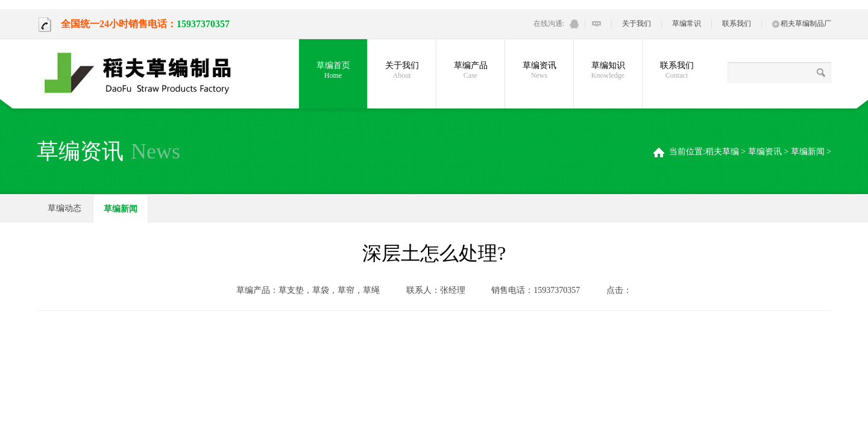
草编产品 (470, 71)
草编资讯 (539, 71)
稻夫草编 (722, 152)
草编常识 (687, 24)
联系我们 (737, 24)
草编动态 (64, 208)
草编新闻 (808, 152)
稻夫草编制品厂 (802, 24)
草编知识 (608, 71)
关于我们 (637, 24)
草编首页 (333, 71)
